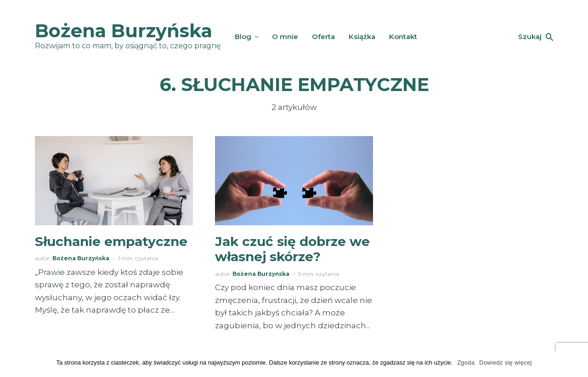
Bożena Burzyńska (124, 31)
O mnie (285, 37)
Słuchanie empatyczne (111, 242)
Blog (243, 37)
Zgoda (466, 363)
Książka (362, 37)
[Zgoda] (577, 364)
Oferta (323, 37)
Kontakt (403, 37)
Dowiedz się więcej (505, 363)
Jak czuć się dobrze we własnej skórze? (292, 249)
